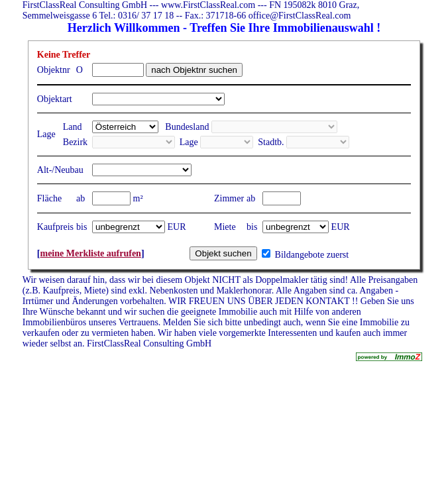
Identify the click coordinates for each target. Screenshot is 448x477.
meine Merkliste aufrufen (90, 253)
